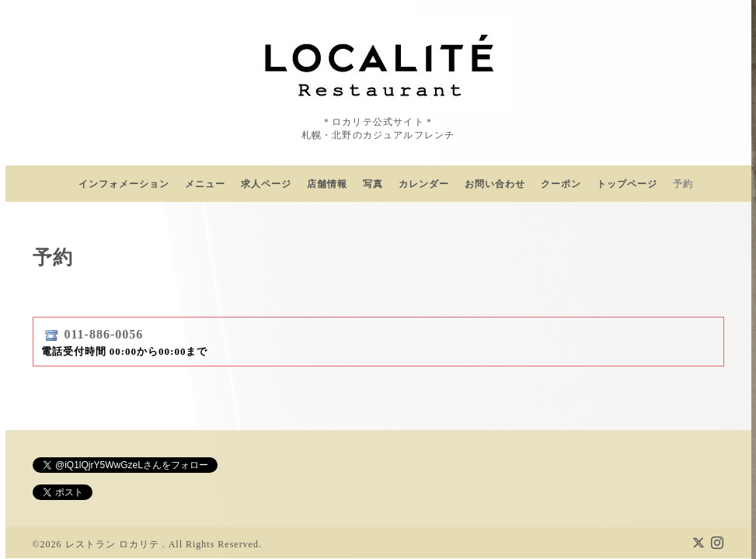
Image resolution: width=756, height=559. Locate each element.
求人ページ (266, 184)
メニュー (205, 184)
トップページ (627, 184)
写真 (373, 184)
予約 (683, 184)
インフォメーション (124, 184)
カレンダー (424, 184)
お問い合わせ (495, 184)
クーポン (561, 184)
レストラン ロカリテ (114, 531)
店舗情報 (327, 184)
